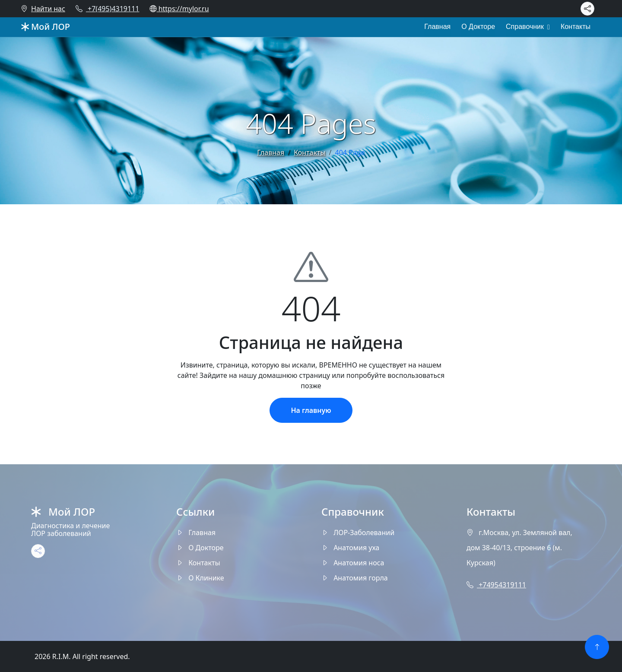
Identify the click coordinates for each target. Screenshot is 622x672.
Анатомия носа (353, 563)
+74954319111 (496, 585)
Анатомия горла (355, 578)
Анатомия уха (350, 548)
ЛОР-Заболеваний (358, 533)
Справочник (525, 27)
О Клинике (200, 578)
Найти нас (43, 9)
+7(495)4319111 (108, 9)
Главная (437, 27)
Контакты (576, 27)
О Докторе (478, 27)
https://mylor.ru (179, 9)
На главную (311, 410)
